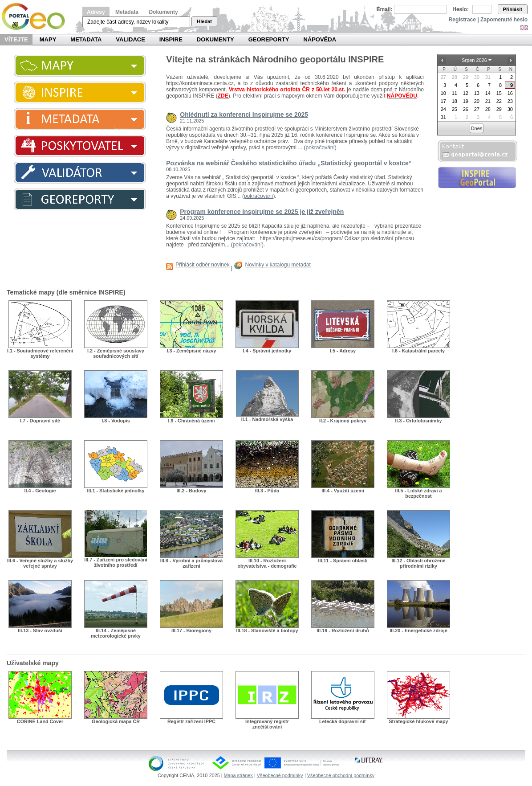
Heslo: (461, 9)
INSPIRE (171, 39)
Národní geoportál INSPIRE (37, 17)
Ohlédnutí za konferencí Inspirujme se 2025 (244, 115)
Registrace (462, 20)
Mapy (48, 39)
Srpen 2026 (474, 60)
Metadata (127, 12)
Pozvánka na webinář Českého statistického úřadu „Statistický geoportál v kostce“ (289, 163)
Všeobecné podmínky (280, 775)
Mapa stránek (238, 775)
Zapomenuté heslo (504, 20)
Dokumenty (163, 12)
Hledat (204, 21)
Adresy (96, 12)
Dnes (477, 128)
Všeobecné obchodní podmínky (341, 775)
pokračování (320, 147)
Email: (385, 9)
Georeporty (269, 39)
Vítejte (16, 39)
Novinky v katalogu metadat (278, 265)
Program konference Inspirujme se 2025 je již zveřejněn (262, 212)
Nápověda (320, 39)
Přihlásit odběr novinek (202, 265)
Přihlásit (513, 9)
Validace (130, 39)
